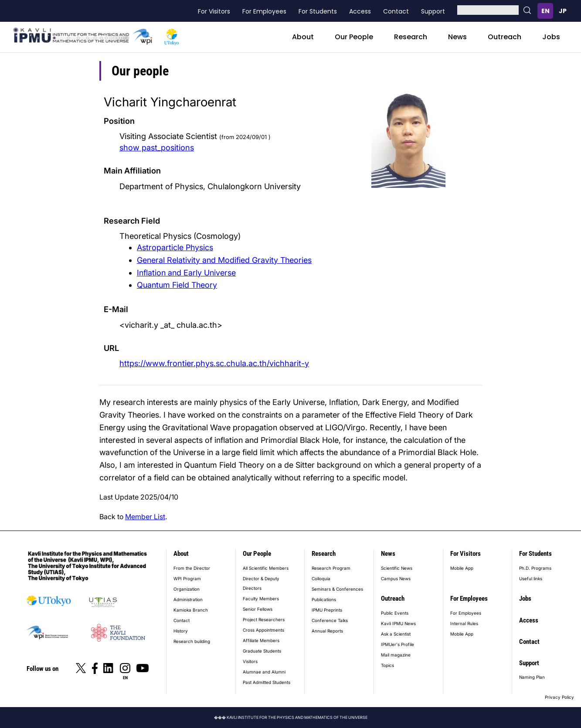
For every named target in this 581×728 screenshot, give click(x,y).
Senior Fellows (258, 609)
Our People (354, 37)
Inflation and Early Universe (186, 273)
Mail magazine (396, 655)
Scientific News (397, 568)
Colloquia (321, 578)
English (545, 11)
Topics (387, 665)
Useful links (531, 578)
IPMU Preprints (327, 610)
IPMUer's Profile (398, 644)
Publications (324, 599)
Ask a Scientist (396, 634)
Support (433, 11)
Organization (187, 589)
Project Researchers (264, 619)
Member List (145, 517)
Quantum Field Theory (177, 285)
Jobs (551, 37)
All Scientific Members (266, 568)
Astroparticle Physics (175, 247)
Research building (192, 641)
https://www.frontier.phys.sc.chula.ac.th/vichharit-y (214, 363)
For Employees (264, 11)
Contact (396, 11)
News (457, 37)
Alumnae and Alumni (264, 672)
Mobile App (462, 568)
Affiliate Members (261, 640)
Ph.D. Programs (535, 568)
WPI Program (187, 578)
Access (360, 11)
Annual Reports (327, 631)
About (303, 37)
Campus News (396, 578)
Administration (188, 599)
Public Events (395, 613)
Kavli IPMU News (398, 623)
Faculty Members (261, 599)
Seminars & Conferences (337, 589)
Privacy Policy (559, 697)
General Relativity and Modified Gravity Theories (224, 260)
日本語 (563, 11)
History (181, 631)
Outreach (505, 37)
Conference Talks (330, 620)
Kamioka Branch (191, 610)
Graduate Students (262, 651)
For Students (318, 11)
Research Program (331, 568)
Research (411, 37)
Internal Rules (464, 623)
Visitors (250, 661)
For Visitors (214, 11)
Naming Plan (532, 677)
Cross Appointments (263, 630)
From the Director (192, 568)
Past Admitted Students (267, 682)
